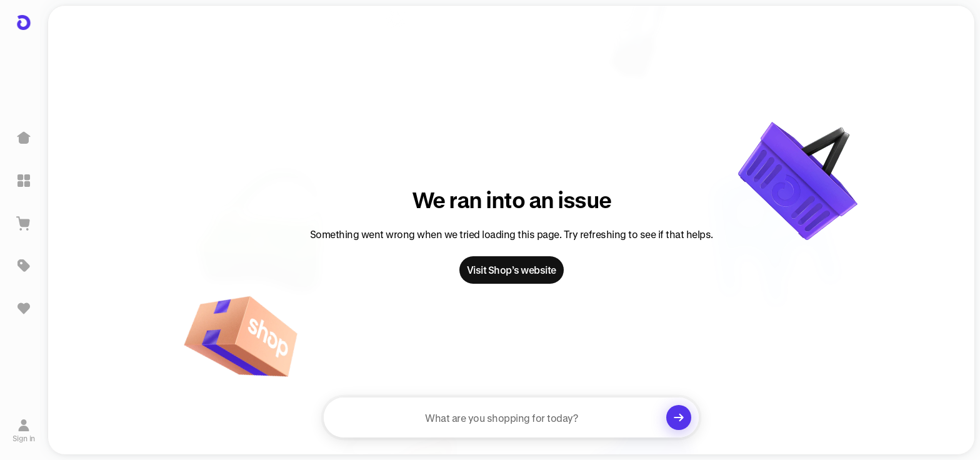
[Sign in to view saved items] (24, 308)
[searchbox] (511, 417)
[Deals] (24, 266)
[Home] (24, 138)
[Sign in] (24, 431)
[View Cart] (24, 223)
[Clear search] (679, 417)
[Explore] (24, 181)
